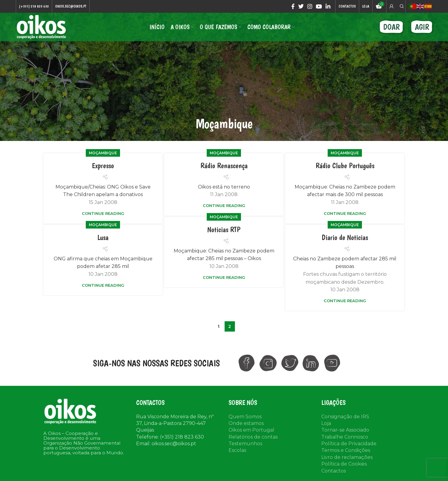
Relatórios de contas (253, 437)
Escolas (237, 451)
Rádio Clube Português (345, 166)
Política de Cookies (344, 464)
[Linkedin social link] (328, 6)
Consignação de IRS (345, 417)
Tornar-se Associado (345, 430)
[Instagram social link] (310, 6)
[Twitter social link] (301, 6)
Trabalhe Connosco (345, 437)
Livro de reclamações (347, 457)
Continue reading (103, 214)
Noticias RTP (224, 230)
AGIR (422, 27)
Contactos (334, 471)
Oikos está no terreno (224, 187)
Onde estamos (246, 423)
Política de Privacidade (349, 444)
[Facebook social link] (293, 6)
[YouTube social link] (319, 6)
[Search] (401, 6)
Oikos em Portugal (251, 430)
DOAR (391, 27)
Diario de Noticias (345, 238)
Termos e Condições (346, 451)
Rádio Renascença (224, 166)
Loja (326, 423)
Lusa (103, 238)
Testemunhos (245, 444)
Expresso (103, 166)
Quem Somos (245, 417)
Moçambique (103, 153)
